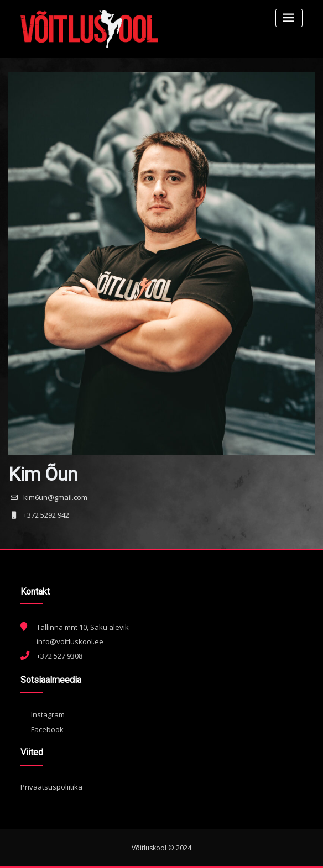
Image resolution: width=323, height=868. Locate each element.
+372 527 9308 (59, 656)
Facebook (42, 729)
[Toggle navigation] (289, 18)
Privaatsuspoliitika (51, 787)
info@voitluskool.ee (70, 641)
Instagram (43, 714)
